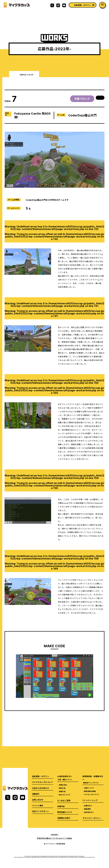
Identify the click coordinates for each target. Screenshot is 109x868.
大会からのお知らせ (40, 788)
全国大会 (62, 791)
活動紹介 (36, 794)
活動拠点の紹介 (64, 818)
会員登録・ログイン (83, 5)
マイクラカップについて (42, 782)
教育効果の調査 (90, 791)
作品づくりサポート (40, 811)
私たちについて (65, 795)
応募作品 (61, 806)
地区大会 (62, 788)
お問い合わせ (38, 800)
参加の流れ (63, 785)
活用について (89, 788)
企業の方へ (88, 806)
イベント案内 (38, 805)
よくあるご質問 (64, 800)
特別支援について (65, 812)
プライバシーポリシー (92, 818)
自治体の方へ (89, 812)
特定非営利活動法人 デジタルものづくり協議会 (54, 838)
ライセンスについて (92, 794)
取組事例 (87, 809)
